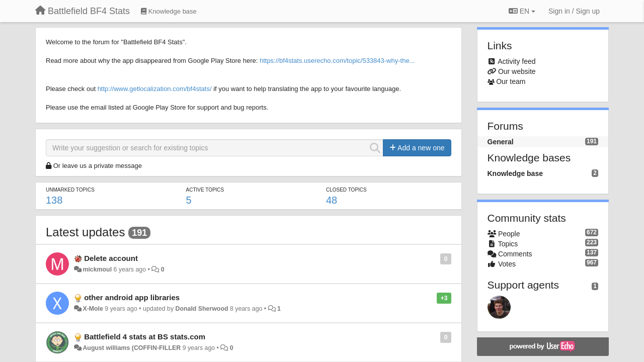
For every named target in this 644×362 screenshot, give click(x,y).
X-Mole (93, 309)
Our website (517, 71)
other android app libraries (132, 297)
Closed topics (346, 190)
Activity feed (516, 61)
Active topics (205, 190)
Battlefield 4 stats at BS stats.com (145, 337)
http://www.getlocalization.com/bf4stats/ (155, 89)
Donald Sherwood (202, 309)
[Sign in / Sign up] (574, 11)
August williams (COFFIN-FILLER (132, 348)
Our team (511, 81)
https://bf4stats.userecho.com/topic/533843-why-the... (337, 61)
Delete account (111, 258)
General (501, 142)
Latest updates (85, 232)
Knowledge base (515, 173)
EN (522, 11)
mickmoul (97, 269)
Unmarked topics (70, 190)
